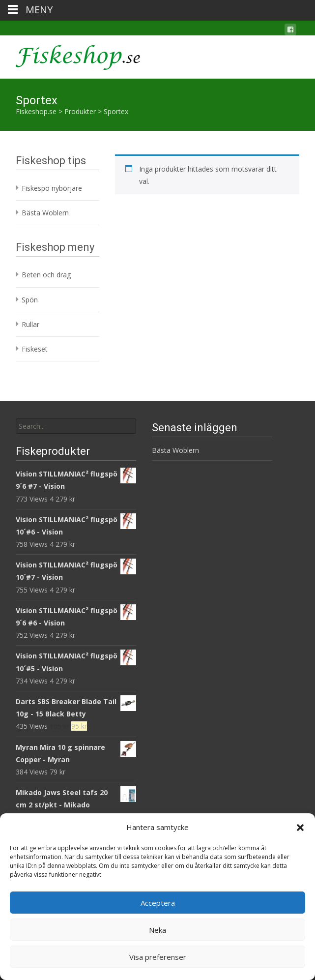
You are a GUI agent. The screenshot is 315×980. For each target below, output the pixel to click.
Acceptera (158, 903)
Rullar (30, 324)
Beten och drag (46, 275)
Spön (30, 300)
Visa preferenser (158, 957)
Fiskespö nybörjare (52, 188)
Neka (157, 930)
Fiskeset (35, 349)
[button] (300, 828)
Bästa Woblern (45, 213)
